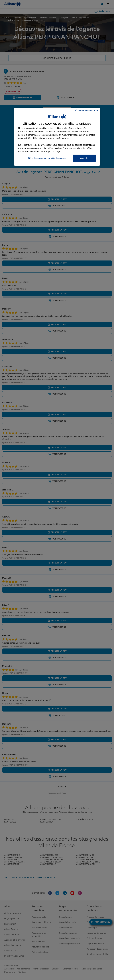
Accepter (84, 158)
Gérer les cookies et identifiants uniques (47, 158)
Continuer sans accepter (87, 110)
